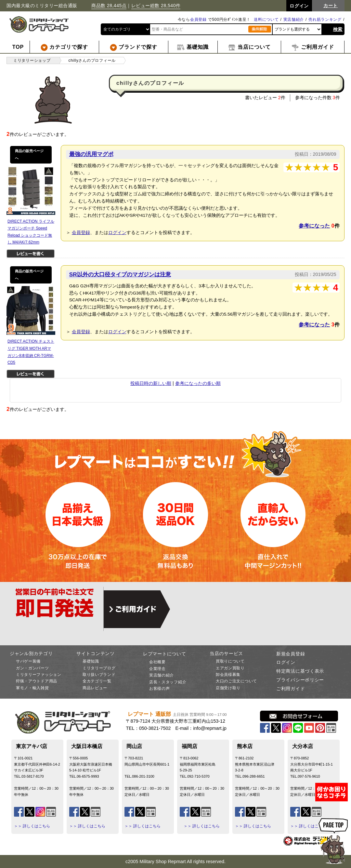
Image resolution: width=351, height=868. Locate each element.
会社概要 (157, 662)
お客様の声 (160, 689)
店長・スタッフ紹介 (168, 682)
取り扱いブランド (99, 675)
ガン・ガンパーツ (32, 668)
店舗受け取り (228, 688)
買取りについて (230, 661)
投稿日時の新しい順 (151, 383)
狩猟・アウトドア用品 (37, 681)
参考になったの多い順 (198, 383)
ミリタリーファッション (39, 675)
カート (331, 6)
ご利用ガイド (291, 689)
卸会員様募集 (228, 675)
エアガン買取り (230, 668)
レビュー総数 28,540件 (156, 6)
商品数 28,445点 (109, 6)
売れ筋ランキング (325, 20)
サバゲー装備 (28, 661)
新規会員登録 (291, 654)
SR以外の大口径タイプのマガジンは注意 (120, 274)
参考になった (314, 226)
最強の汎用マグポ (91, 154)
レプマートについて (164, 654)
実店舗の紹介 (162, 675)
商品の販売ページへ (29, 154)
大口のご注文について (236, 681)
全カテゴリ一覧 (97, 681)
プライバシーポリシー (300, 680)
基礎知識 (91, 661)
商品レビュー (95, 688)
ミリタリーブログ (99, 668)
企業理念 (157, 669)
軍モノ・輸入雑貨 (32, 688)
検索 (338, 29)
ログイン (117, 232)
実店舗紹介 (294, 20)
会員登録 (198, 20)
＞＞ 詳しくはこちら (32, 826)
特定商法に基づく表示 (300, 671)
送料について (266, 20)
